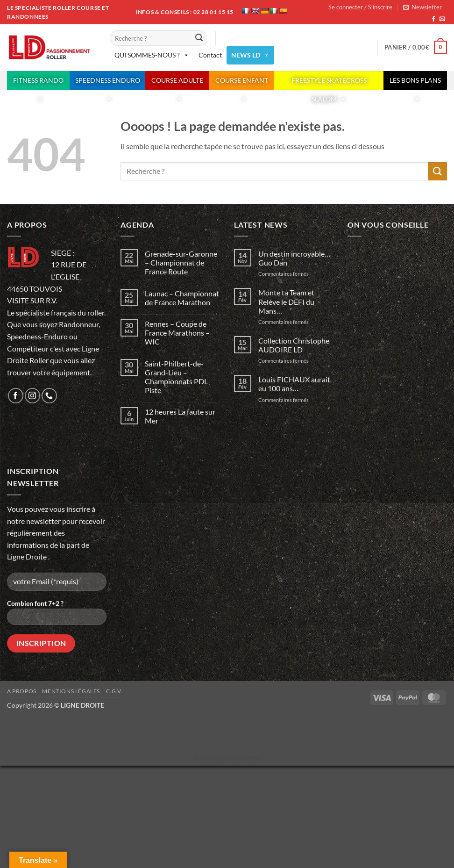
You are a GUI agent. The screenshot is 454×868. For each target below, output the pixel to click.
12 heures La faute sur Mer (180, 416)
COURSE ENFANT (242, 83)
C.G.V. (114, 691)
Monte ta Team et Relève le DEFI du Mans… (286, 301)
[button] (422, 7)
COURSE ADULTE (177, 83)
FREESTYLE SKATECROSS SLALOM (329, 83)
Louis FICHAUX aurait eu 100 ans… (294, 384)
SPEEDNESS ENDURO (108, 83)
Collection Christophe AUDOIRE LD (294, 345)
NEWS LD (250, 55)
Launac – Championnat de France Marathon (182, 298)
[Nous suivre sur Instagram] (32, 396)
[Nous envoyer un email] (442, 19)
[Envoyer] (199, 38)
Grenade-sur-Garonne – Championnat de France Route (181, 262)
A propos (22, 691)
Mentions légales (71, 691)
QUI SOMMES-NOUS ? (152, 55)
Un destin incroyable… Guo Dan (295, 258)
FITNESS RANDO (38, 83)
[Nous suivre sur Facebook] (433, 19)
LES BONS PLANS (415, 83)
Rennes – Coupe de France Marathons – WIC (177, 333)
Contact (210, 55)
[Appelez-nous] (49, 396)
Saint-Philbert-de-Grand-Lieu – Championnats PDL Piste (176, 377)
